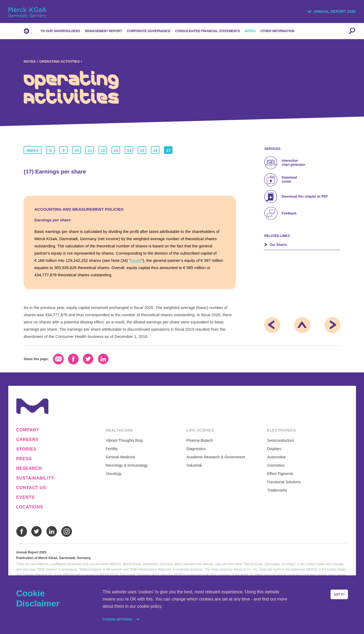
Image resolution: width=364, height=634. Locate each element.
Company (28, 430)
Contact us (31, 488)
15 (142, 150)
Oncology (114, 474)
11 (90, 150)
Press (24, 459)
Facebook (73, 359)
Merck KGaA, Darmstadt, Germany (27, 12)
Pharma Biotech (200, 440)
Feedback (289, 213)
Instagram (67, 531)
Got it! (339, 594)
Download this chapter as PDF (305, 197)
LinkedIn (103, 359)
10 (77, 150)
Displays (274, 449)
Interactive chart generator (293, 163)
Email (58, 359)
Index (33, 150)
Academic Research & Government (216, 457)
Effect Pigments (280, 474)
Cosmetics (276, 465)
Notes (30, 61)
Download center (289, 180)
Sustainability (35, 478)
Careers (28, 440)
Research (29, 469)
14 (129, 150)
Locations (30, 507)
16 (155, 150)
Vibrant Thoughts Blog (124, 440)
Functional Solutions (284, 482)
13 (116, 150)
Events (26, 497)
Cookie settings (118, 620)
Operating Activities (60, 61)
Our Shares (278, 245)
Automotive (277, 457)
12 (103, 150)
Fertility (112, 449)
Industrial (194, 465)
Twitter (88, 359)
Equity (136, 260)
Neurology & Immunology (127, 465)
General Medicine (120, 457)
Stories (26, 449)
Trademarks (277, 490)
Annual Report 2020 (335, 12)
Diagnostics (196, 449)
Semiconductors (281, 440)
